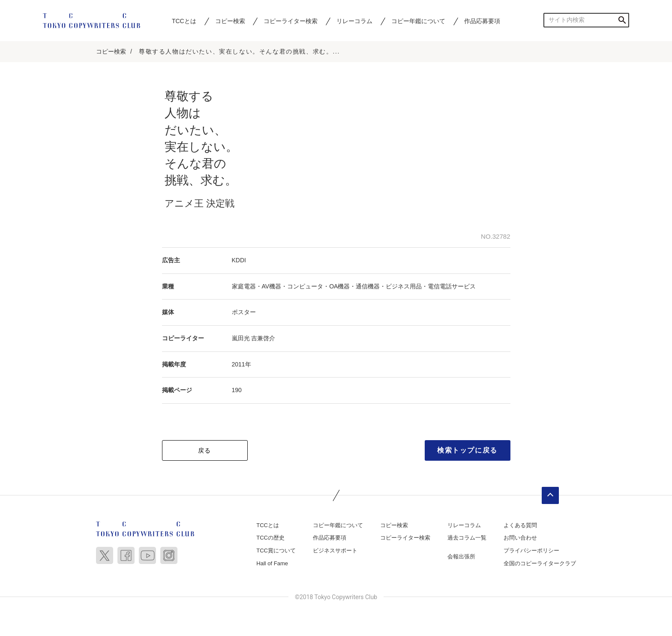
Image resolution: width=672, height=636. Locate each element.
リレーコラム (354, 21)
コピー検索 (230, 21)
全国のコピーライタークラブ (540, 563)
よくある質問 (520, 525)
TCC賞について (276, 550)
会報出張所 (461, 556)
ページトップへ (550, 495)
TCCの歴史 (270, 538)
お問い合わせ (520, 538)
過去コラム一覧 (467, 538)
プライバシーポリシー (531, 550)
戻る (205, 450)
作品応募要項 (482, 21)
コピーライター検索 (291, 21)
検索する (622, 20)
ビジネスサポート (335, 550)
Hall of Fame (272, 563)
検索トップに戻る (467, 450)
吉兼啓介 (263, 338)
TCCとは (184, 21)
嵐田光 (241, 338)
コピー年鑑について (418, 21)
